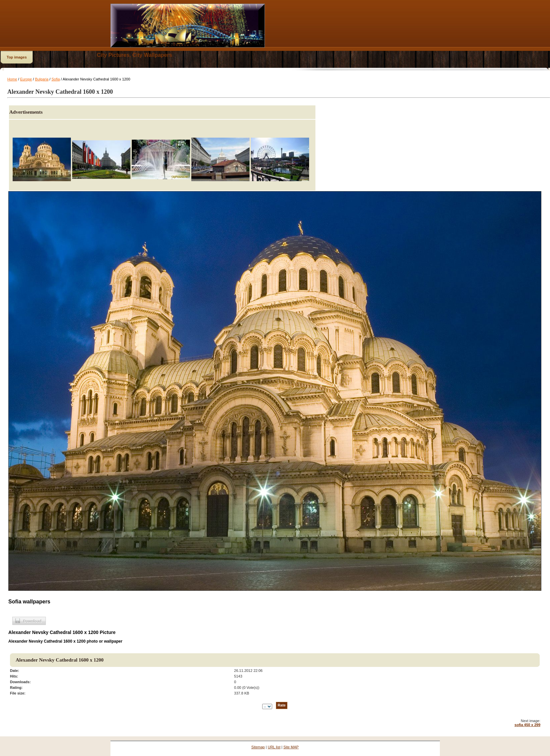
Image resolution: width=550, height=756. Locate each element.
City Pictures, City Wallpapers (134, 55)
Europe (26, 79)
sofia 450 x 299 (527, 725)
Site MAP (291, 747)
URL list (274, 747)
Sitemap (258, 747)
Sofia (56, 79)
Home (12, 79)
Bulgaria (42, 79)
